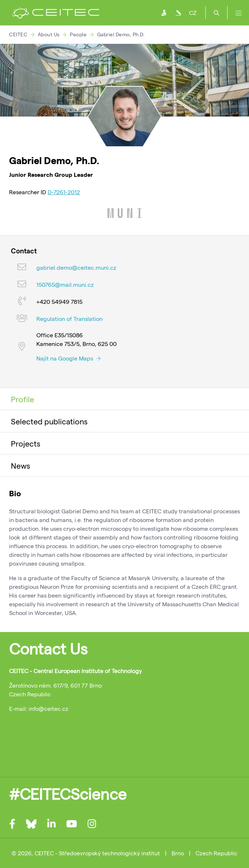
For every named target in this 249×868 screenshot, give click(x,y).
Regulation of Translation (69, 319)
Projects (26, 443)
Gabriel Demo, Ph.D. (121, 34)
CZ (193, 13)
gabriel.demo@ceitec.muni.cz (76, 267)
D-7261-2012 (64, 192)
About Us (49, 34)
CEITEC (18, 34)
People (78, 34)
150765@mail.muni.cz (65, 284)
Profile (23, 399)
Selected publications (49, 421)
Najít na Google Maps (69, 358)
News (21, 465)
